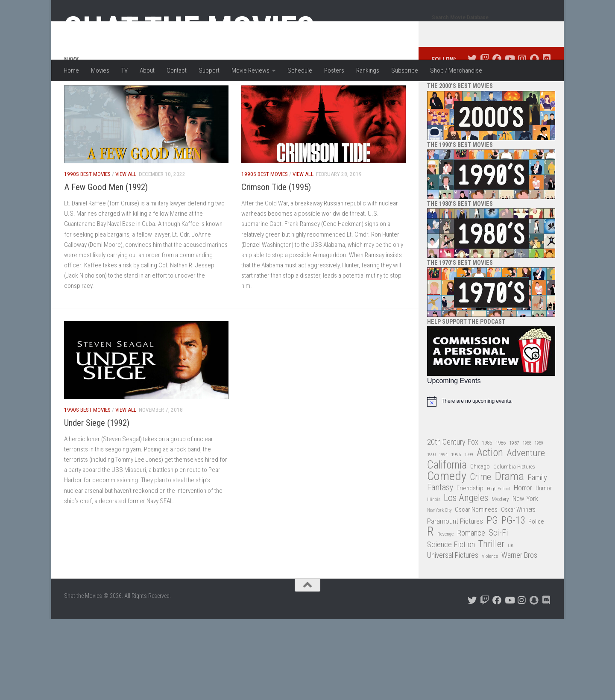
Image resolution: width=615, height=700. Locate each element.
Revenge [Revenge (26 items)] (445, 568)
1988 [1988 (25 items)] (527, 477)
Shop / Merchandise (456, 70)
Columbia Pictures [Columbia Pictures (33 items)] (514, 501)
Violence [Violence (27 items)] (490, 590)
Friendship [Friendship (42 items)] (470, 522)
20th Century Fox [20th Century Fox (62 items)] (453, 476)
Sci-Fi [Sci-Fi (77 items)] (498, 567)
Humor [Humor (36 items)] (544, 522)
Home (71, 70)
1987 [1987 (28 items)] (514, 477)
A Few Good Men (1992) (106, 221)
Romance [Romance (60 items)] (471, 567)
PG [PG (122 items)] (492, 555)
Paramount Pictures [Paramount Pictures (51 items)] (455, 555)
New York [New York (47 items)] (525, 533)
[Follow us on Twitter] (472, 93)
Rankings (368, 70)
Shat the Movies (189, 29)
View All (126, 208)
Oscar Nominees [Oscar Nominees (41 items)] (476, 544)
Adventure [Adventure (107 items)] (526, 488)
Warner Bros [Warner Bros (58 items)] (519, 589)
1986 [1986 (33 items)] (501, 477)
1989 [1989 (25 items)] (539, 477)
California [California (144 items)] (447, 499)
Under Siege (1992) (97, 457)
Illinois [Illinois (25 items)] (434, 534)
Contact (177, 70)
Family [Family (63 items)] (537, 512)
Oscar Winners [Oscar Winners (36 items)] (518, 544)
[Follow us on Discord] (546, 93)
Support (209, 70)
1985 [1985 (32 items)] (487, 477)
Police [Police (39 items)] (536, 556)
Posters (334, 70)
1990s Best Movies (87, 208)
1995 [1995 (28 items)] (456, 489)
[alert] (491, 436)
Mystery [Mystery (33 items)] (500, 533)
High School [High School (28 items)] (499, 523)
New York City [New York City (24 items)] (439, 544)
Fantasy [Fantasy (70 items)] (440, 522)
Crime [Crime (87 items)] (480, 511)
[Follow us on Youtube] (509, 93)
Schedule (300, 70)
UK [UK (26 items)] (511, 580)
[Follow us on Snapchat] (534, 93)
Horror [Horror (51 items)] (523, 522)
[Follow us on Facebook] (497, 93)
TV (124, 70)
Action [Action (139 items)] (490, 487)
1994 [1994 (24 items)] (443, 489)
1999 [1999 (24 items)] (469, 489)
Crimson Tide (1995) (276, 221)
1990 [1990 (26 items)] (431, 489)
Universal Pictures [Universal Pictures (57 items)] (453, 589)
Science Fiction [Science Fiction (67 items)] (451, 579)
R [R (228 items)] (430, 566)
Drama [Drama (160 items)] (509, 511)
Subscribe (405, 70)
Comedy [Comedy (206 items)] (447, 511)
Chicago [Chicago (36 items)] (480, 501)
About (147, 70)
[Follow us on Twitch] (485, 93)
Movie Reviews (250, 70)
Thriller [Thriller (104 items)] (491, 578)
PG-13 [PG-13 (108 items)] (513, 555)
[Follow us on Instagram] (522, 93)
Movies (100, 70)
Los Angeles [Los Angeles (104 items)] (466, 532)
